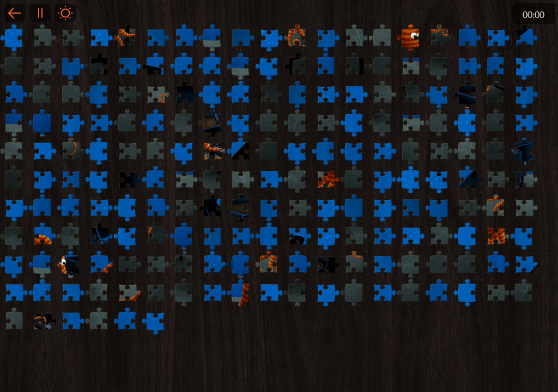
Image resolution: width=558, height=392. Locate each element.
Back (15, 13)
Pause (40, 13)
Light (65, 13)
